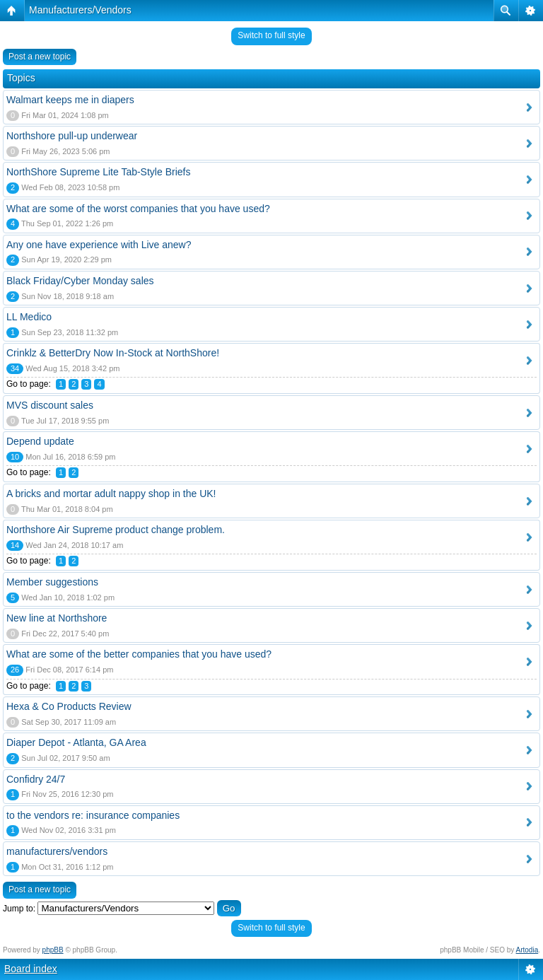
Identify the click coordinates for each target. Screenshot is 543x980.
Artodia (527, 950)
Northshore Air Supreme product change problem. (116, 530)
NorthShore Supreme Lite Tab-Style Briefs (98, 172)
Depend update (40, 441)
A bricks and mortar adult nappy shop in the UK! (111, 494)
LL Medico (29, 317)
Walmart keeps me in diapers (70, 100)
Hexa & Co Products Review (69, 706)
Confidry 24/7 (36, 779)
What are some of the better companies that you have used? (139, 654)
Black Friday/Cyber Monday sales (80, 281)
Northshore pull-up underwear (72, 136)
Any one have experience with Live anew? (99, 245)
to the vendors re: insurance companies (93, 815)
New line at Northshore (57, 618)
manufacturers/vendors (57, 851)
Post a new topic (40, 57)
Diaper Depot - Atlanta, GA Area (76, 742)
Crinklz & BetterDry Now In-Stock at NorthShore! (113, 353)
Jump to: (19, 909)
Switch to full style (271, 35)
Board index (31, 969)
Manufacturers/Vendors (80, 10)
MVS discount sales (50, 405)
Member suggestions (52, 582)
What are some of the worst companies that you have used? (138, 209)
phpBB (53, 950)
